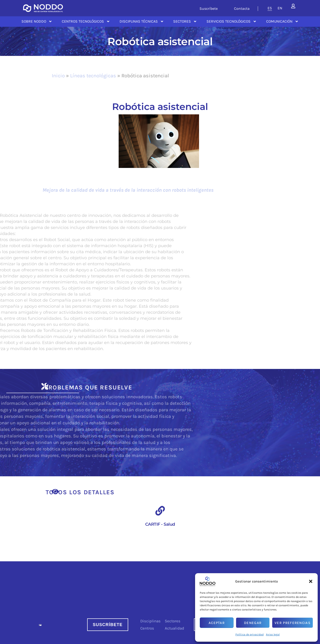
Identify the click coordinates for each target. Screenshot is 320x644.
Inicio (58, 76)
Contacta (242, 9)
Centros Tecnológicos (86, 21)
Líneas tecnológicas (93, 76)
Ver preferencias (292, 623)
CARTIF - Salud (160, 524)
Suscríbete (209, 9)
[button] (311, 581)
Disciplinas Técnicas (142, 21)
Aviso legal (273, 634)
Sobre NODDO (37, 21)
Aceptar (217, 623)
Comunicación (282, 21)
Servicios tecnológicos (232, 21)
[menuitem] (270, 8)
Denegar (253, 623)
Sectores (185, 21)
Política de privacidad (249, 634)
